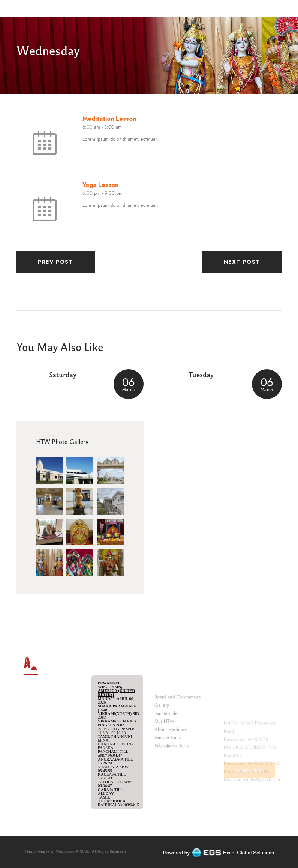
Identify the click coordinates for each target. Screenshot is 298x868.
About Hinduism (171, 766)
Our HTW (164, 758)
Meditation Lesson (109, 119)
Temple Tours (168, 774)
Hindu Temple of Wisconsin (63, 852)
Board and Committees (177, 733)
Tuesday (201, 374)
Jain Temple (166, 749)
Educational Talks (171, 782)
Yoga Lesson (100, 185)
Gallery (162, 741)
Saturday (63, 374)
